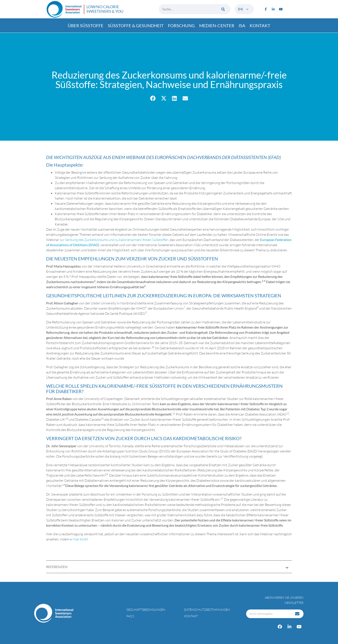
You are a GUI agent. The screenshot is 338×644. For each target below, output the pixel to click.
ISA (242, 25)
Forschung (181, 25)
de (244, 9)
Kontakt (260, 25)
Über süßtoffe (86, 25)
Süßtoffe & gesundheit (136, 25)
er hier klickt (79, 539)
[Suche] (223, 9)
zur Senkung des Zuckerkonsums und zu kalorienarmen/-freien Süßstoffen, (114, 240)
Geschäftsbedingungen (146, 610)
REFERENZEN (57, 567)
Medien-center (217, 25)
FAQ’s (130, 616)
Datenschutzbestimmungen (207, 610)
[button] (153, 98)
